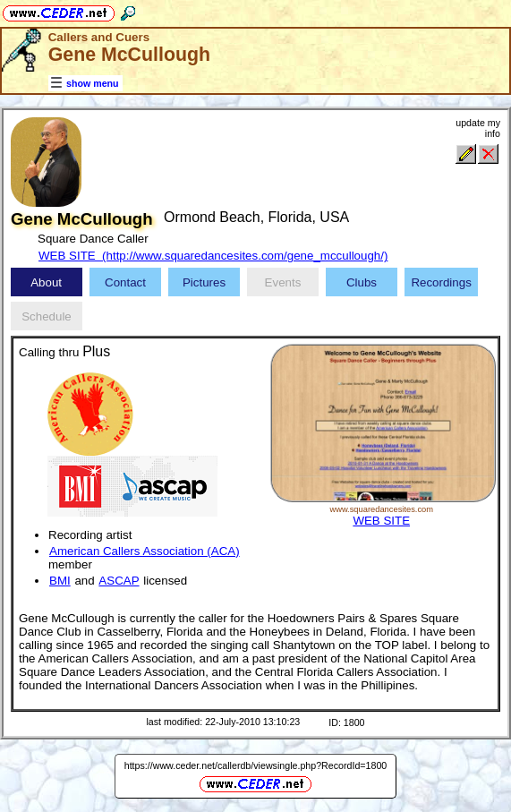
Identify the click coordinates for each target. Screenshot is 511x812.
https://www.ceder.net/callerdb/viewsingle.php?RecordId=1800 (256, 765)
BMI (60, 581)
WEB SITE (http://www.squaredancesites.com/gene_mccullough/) (213, 256)
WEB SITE (381, 521)
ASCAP (119, 581)
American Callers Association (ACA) (145, 551)
